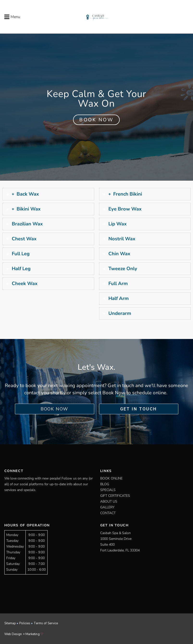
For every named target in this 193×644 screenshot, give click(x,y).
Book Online (111, 478)
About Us (109, 501)
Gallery (107, 507)
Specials (108, 490)
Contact (108, 513)
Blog (105, 484)
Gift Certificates (115, 496)
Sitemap (10, 623)
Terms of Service (46, 623)
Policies (25, 623)
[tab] (48, 194)
